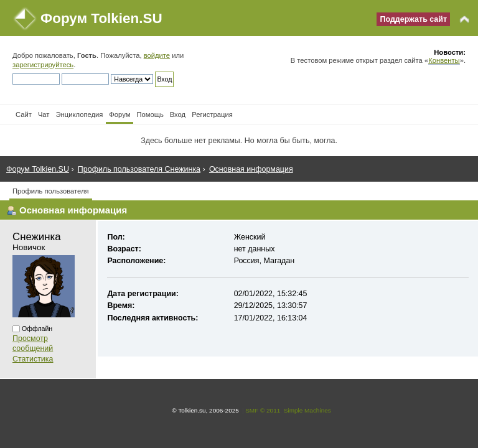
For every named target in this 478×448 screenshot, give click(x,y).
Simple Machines (307, 410)
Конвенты (444, 60)
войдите (157, 55)
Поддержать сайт (413, 19)
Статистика (33, 359)
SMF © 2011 (263, 410)
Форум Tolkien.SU (101, 18)
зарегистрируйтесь (43, 65)
